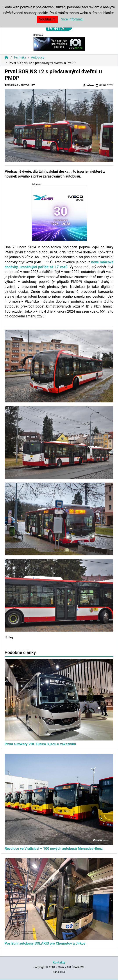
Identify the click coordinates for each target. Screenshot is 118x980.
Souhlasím (47, 19)
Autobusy (38, 58)
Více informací (72, 19)
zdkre (88, 85)
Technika (20, 58)
